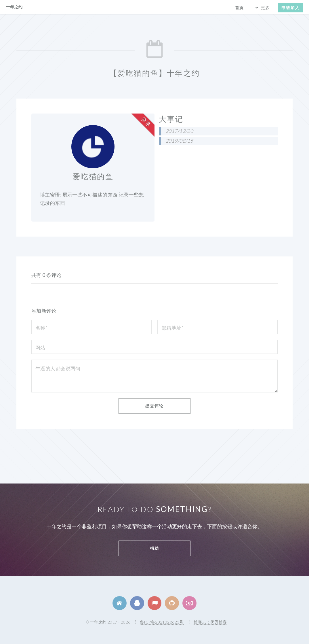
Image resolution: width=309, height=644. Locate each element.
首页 (239, 8)
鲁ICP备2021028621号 (162, 622)
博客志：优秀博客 (210, 622)
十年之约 (14, 7)
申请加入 (291, 8)
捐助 (154, 548)
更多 (265, 8)
